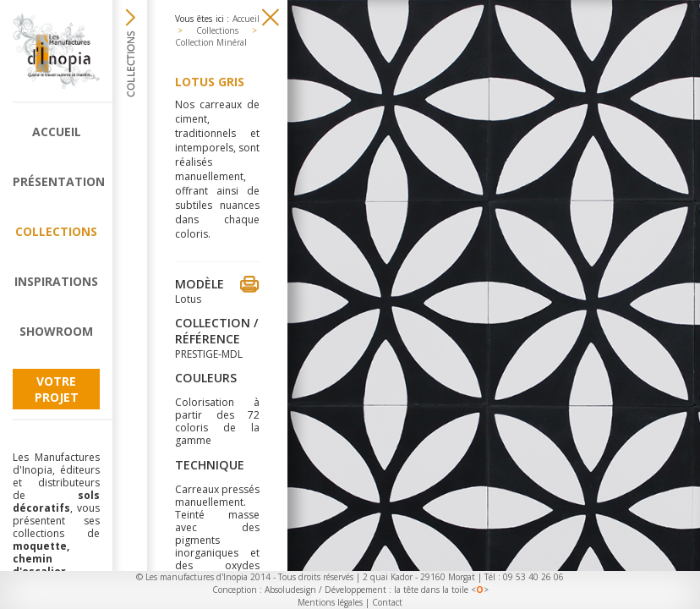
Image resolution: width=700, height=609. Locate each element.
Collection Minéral (211, 42)
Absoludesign (290, 590)
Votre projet (57, 389)
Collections (56, 231)
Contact (387, 602)
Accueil (57, 132)
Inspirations (56, 281)
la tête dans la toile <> (441, 590)
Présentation (56, 181)
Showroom (56, 331)
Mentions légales (330, 602)
